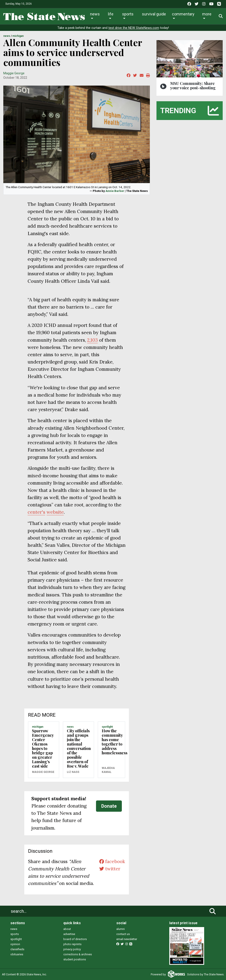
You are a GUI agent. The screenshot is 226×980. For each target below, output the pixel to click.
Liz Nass (73, 772)
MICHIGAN (18, 36)
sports (15, 934)
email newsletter (127, 939)
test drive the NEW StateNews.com (134, 28)
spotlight (16, 939)
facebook (112, 861)
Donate (109, 806)
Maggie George (14, 73)
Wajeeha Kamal (108, 770)
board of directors (75, 939)
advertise (69, 934)
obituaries (17, 954)
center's (36, 512)
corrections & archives (78, 954)
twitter (110, 869)
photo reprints (72, 944)
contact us (123, 934)
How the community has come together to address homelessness (115, 742)
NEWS (7, 36)
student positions (75, 959)
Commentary (183, 14)
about (67, 929)
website (55, 512)
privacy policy (72, 949)
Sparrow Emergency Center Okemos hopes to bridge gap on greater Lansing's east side (43, 748)
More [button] (207, 14)
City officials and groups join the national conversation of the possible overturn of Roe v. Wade (79, 748)
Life (111, 14)
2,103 (92, 340)
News (95, 14)
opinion (15, 944)
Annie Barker (115, 191)
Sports (128, 14)
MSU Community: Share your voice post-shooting (193, 86)
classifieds (17, 949)
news (14, 929)
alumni (121, 929)
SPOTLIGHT (107, 727)
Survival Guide (154, 14)
